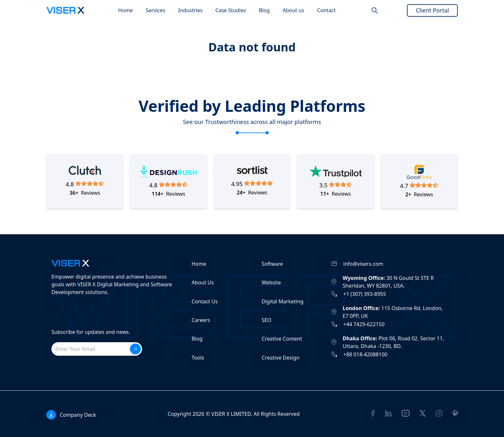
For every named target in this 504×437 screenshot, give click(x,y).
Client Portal (432, 10)
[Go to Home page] (126, 10)
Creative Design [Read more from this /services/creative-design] (281, 358)
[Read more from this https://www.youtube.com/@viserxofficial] (406, 413)
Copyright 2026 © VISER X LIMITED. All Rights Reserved (234, 414)
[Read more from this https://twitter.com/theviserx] (423, 413)
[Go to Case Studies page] (231, 10)
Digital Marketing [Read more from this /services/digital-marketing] (283, 301)
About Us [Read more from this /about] (203, 282)
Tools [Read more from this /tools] (198, 358)
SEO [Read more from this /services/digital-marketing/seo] (266, 320)
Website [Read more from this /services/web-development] (271, 282)
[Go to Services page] (155, 10)
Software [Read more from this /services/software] (272, 264)
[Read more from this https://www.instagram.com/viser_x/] (439, 413)
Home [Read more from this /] (199, 264)
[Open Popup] (71, 415)
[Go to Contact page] (326, 10)
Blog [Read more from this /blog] (197, 339)
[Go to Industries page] (190, 10)
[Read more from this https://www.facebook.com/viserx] (373, 413)
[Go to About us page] (293, 10)
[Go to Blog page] (264, 10)
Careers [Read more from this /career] (201, 320)
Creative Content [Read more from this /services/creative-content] (282, 339)
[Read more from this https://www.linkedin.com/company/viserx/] (388, 413)
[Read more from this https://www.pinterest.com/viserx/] (455, 413)
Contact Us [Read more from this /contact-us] (205, 301)
